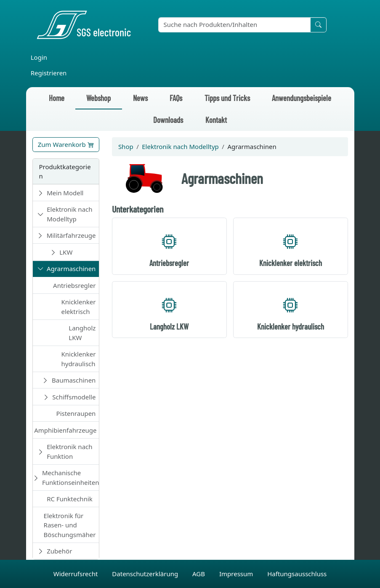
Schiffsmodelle (74, 397)
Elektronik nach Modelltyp (69, 214)
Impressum (237, 574)
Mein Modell (65, 193)
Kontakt (216, 120)
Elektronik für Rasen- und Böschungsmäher (70, 525)
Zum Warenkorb (66, 144)
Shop (126, 146)
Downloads (168, 120)
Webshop (98, 98)
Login (39, 57)
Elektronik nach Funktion (69, 451)
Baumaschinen (74, 380)
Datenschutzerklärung (146, 574)
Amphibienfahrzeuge (65, 430)
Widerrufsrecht (77, 574)
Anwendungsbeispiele (302, 98)
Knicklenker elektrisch (78, 307)
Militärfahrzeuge (71, 235)
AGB (199, 574)
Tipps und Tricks (227, 98)
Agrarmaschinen (71, 269)
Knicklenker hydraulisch (78, 359)
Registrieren (49, 73)
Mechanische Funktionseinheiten (71, 478)
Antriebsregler (74, 285)
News (140, 98)
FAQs (176, 98)
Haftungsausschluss (297, 574)
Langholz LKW (82, 333)
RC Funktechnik (70, 499)
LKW (66, 252)
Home (57, 98)
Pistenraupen (76, 413)
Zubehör (59, 551)
